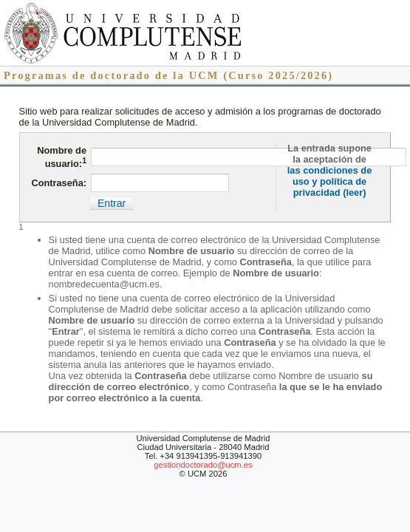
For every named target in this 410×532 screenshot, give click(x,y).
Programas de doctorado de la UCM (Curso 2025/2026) (168, 75)
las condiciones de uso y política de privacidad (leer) (330, 181)
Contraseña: (59, 183)
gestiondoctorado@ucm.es (203, 465)
